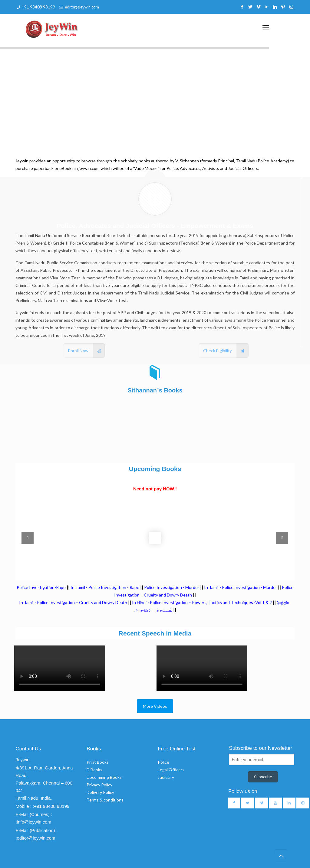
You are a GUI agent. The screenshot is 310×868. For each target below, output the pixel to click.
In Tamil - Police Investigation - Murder (241, 587)
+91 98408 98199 (39, 7)
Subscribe (263, 777)
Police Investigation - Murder (172, 587)
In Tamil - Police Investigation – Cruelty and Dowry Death (73, 602)
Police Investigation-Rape (42, 587)
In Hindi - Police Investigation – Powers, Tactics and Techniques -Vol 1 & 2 (202, 602)
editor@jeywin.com (82, 7)
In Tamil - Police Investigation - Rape (105, 587)
